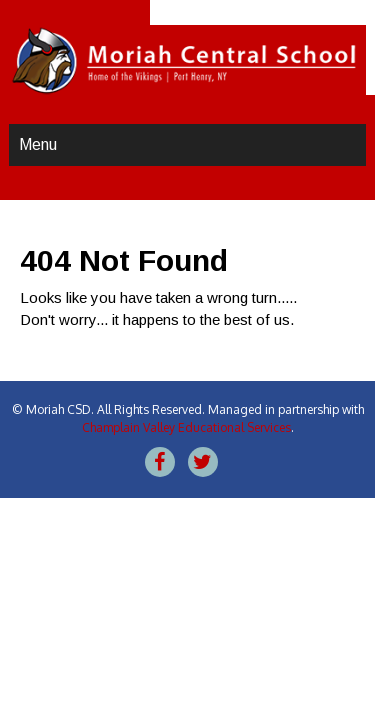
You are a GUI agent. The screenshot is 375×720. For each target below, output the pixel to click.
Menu (38, 144)
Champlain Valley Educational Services (186, 427)
